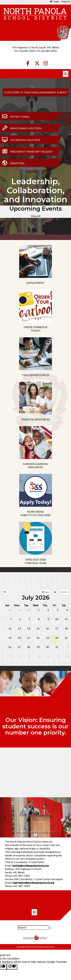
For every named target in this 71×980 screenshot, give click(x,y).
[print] (55, 592)
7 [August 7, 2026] (57, 656)
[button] (5, 817)
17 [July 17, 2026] (57, 628)
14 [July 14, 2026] (29, 628)
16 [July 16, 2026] (47, 628)
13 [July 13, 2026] (19, 628)
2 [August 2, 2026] (11, 656)
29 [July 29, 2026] (38, 647)
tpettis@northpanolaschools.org (30, 865)
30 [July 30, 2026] (47, 647)
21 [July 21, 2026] (29, 638)
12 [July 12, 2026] (10, 628)
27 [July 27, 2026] (19, 647)
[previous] (11, 592)
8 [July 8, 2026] (39, 619)
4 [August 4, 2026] (29, 656)
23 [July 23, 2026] (47, 638)
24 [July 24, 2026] (57, 638)
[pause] (36, 835)
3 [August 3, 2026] (20, 656)
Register (66, 1)
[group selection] (5, 592)
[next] (17, 592)
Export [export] (46, 592)
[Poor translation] (12, 967)
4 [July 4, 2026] (67, 610)
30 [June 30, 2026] (29, 610)
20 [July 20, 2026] (19, 638)
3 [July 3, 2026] (57, 610)
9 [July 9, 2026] (48, 619)
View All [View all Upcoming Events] (35, 216)
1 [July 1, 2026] (39, 610)
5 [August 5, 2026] (39, 656)
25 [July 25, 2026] (66, 638)
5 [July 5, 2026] (11, 619)
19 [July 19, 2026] (10, 638)
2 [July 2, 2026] (48, 610)
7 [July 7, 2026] (29, 619)
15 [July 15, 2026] (38, 628)
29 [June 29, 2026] (19, 610)
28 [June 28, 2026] (10, 610)
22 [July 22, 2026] (38, 638)
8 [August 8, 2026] (67, 656)
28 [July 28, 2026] (29, 647)
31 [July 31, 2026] (57, 647)
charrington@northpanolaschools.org (33, 882)
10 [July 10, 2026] (57, 619)
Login (55, 1)
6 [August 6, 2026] (48, 656)
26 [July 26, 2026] (10, 647)
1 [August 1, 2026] (67, 647)
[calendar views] (64, 592)
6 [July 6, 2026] (20, 619)
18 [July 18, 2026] (66, 628)
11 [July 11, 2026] (66, 619)
